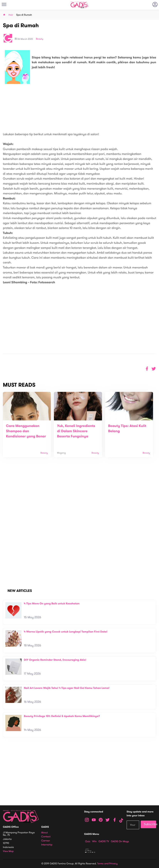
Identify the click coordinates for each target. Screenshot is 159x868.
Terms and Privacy (107, 864)
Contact (46, 837)
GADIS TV (104, 841)
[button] (154, 369)
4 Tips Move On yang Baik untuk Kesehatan (52, 604)
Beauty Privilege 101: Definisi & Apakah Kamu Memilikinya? (62, 716)
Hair (11, 15)
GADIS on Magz (120, 841)
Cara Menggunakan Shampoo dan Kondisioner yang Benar (26, 431)
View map (8, 851)
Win (94, 841)
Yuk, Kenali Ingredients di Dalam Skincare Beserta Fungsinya (76, 431)
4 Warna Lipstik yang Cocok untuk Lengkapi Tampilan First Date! (66, 632)
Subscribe (150, 824)
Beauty (40, 39)
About (44, 833)
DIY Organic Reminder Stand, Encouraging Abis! (55, 660)
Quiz (88, 841)
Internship (47, 845)
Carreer (46, 841)
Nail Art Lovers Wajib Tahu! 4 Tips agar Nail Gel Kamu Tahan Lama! (67, 688)
